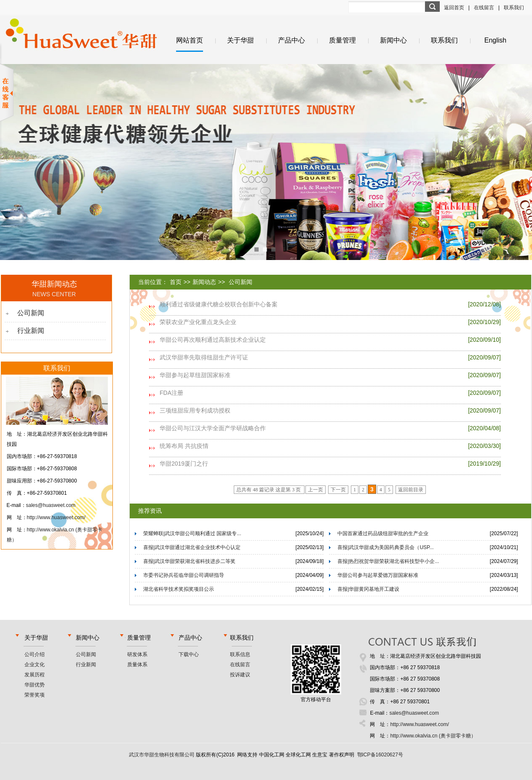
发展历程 (35, 675)
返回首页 (454, 8)
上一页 (315, 490)
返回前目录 (411, 490)
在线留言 (484, 8)
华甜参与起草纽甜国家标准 (195, 375)
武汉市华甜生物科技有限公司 (162, 755)
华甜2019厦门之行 (184, 464)
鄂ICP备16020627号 (380, 755)
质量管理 (342, 40)
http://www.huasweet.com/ (56, 517)
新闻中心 (393, 40)
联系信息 (240, 654)
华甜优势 (35, 685)
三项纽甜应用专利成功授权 (195, 410)
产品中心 (291, 40)
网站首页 (190, 40)
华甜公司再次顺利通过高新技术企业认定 (213, 340)
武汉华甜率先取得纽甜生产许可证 (204, 357)
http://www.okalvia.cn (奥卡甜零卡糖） (433, 736)
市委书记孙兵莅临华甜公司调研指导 (184, 575)
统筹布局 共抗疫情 (184, 446)
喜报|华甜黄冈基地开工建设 (368, 589)
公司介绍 (35, 654)
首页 (176, 282)
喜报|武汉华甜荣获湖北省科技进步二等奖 (189, 561)
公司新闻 (31, 313)
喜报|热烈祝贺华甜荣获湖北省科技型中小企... (388, 561)
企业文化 (35, 665)
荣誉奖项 (35, 695)
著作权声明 (342, 755)
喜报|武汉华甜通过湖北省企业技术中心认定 (192, 547)
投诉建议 (240, 675)
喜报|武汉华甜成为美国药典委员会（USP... (385, 547)
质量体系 (137, 665)
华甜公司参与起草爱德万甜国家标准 (378, 575)
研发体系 (137, 654)
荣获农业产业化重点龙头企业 (198, 322)
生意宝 (320, 755)
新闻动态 (204, 282)
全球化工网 (298, 755)
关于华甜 (241, 40)
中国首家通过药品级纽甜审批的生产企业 (383, 533)
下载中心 (189, 654)
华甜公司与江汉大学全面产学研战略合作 (213, 428)
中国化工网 (272, 755)
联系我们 (514, 8)
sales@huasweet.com (51, 505)
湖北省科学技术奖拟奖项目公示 (179, 589)
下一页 (338, 490)
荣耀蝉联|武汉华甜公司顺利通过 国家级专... (192, 533)
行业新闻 (31, 331)
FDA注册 (171, 393)
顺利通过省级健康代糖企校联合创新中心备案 (219, 304)
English (495, 40)
